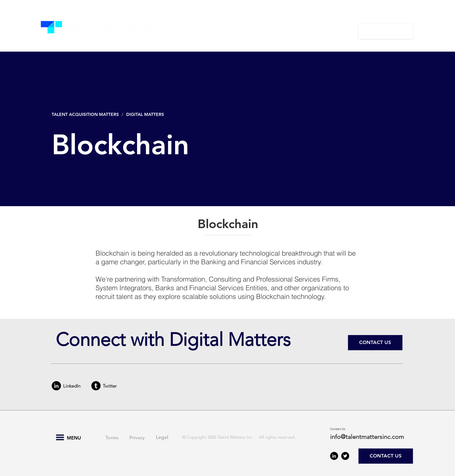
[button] (204, 31)
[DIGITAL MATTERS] (147, 115)
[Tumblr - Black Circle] (96, 386)
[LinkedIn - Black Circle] (56, 386)
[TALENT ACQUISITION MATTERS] (86, 115)
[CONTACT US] (386, 31)
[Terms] (112, 437)
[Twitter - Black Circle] (345, 456)
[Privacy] (137, 437)
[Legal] (162, 437)
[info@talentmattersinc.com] (371, 437)
